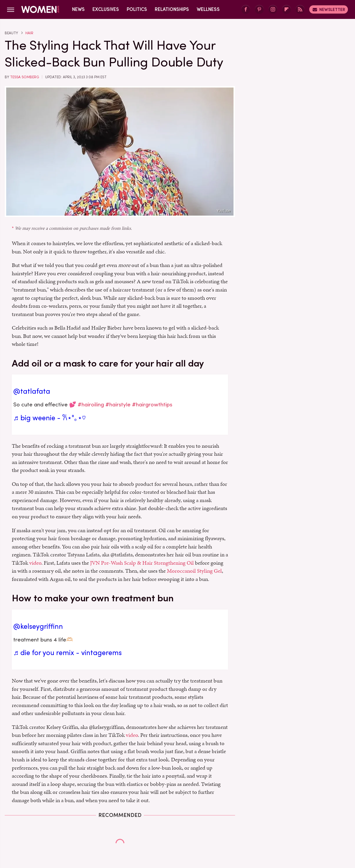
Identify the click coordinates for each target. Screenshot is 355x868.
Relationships (172, 9)
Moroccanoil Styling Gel (194, 571)
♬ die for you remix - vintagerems (67, 653)
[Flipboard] (286, 10)
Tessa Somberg (25, 77)
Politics (137, 9)
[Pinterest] (259, 10)
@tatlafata (32, 391)
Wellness (208, 9)
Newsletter (329, 9)
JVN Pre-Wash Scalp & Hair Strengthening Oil (142, 563)
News (78, 9)
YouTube (224, 211)
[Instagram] (273, 10)
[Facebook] (246, 10)
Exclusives (106, 9)
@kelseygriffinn (38, 626)
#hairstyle (118, 404)
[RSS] (300, 10)
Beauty (11, 33)
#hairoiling (91, 404)
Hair (29, 33)
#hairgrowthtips (152, 404)
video (35, 563)
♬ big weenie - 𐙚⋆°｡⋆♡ (49, 418)
